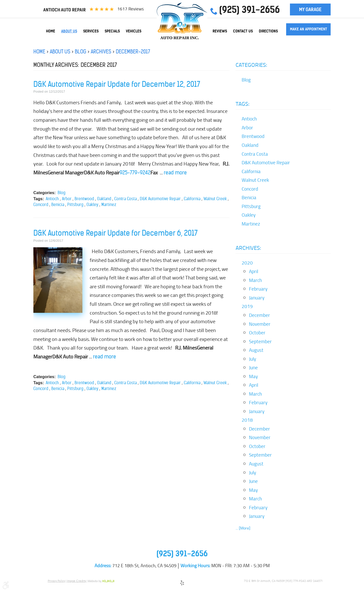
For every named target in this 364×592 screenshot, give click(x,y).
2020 (247, 263)
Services (91, 31)
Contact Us (243, 31)
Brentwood (84, 199)
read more (175, 172)
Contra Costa (126, 199)
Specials (112, 31)
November (260, 324)
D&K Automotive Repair (160, 199)
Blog (81, 52)
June (253, 368)
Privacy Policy (56, 581)
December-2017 (133, 52)
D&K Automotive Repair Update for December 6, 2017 (116, 233)
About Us (69, 31)
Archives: (248, 248)
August (256, 350)
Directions (268, 31)
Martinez (109, 205)
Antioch (52, 199)
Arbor (67, 199)
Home (51, 31)
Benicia (58, 205)
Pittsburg (75, 205)
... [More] (243, 528)
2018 (247, 420)
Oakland (104, 199)
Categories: (251, 65)
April (254, 271)
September (260, 341)
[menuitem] (51, 31)
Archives (101, 52)
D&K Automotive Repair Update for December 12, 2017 (117, 84)
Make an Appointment (309, 29)
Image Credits (76, 581)
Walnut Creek (215, 199)
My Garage (310, 9)
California (192, 199)
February (258, 289)
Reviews (220, 31)
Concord (41, 205)
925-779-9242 (135, 172)
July (253, 359)
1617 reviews (131, 9)
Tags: (243, 104)
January (257, 298)
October (257, 333)
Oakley (92, 205)
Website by (101, 581)
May (253, 376)
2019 (247, 306)
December (259, 315)
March (255, 280)
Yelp (182, 584)
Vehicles (134, 31)
